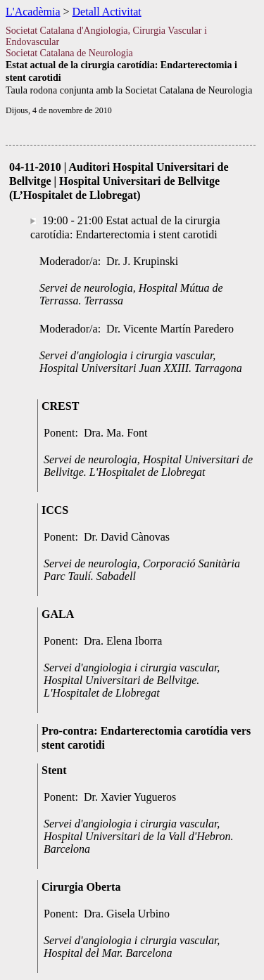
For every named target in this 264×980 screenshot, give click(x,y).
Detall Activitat (107, 12)
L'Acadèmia (33, 12)
